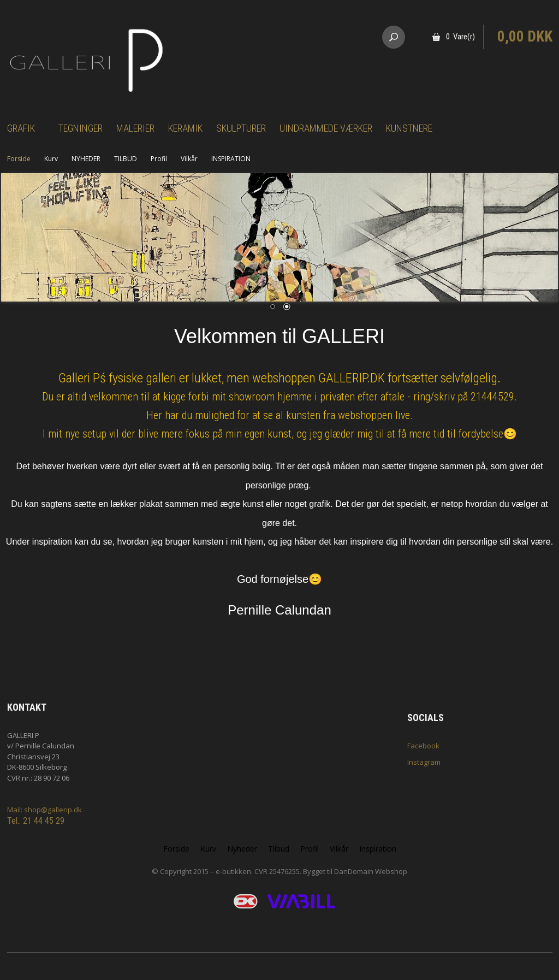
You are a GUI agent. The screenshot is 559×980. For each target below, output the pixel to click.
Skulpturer (241, 128)
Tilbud (279, 849)
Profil (159, 159)
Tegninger (81, 128)
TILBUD (126, 159)
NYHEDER (86, 159)
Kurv (51, 159)
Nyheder (242, 849)
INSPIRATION (231, 159)
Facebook (423, 746)
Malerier (135, 128)
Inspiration (378, 849)
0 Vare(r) (460, 37)
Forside (19, 159)
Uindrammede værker (326, 128)
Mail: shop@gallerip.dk (44, 810)
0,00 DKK (525, 37)
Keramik (185, 128)
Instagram (424, 762)
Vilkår (189, 159)
